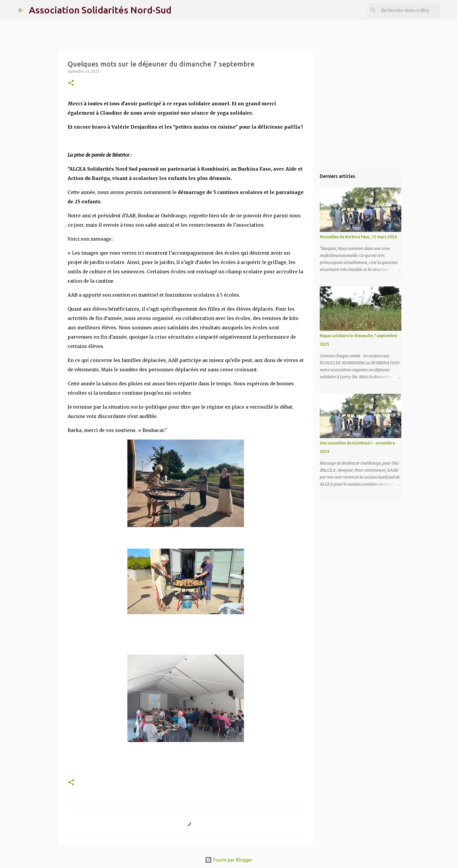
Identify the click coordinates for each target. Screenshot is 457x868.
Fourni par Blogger (228, 860)
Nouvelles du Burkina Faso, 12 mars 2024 (358, 237)
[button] (71, 83)
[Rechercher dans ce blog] (409, 10)
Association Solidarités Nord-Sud (100, 10)
